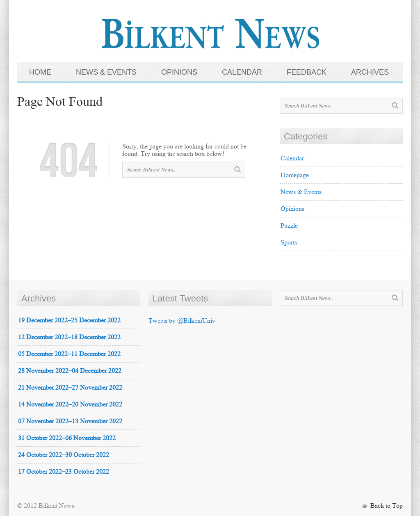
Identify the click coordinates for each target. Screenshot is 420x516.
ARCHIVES (370, 72)
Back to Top (387, 506)
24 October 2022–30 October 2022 (64, 455)
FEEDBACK (307, 72)
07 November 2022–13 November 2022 (70, 421)
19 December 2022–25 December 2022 (69, 320)
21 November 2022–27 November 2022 (70, 387)
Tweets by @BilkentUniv (182, 321)
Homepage (295, 175)
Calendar (292, 158)
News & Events (301, 192)
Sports (289, 242)
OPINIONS (179, 72)
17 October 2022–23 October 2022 (64, 471)
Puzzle (289, 225)
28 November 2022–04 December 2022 (70, 371)
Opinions (292, 209)
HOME (40, 72)
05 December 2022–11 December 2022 (69, 354)
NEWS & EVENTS (106, 72)
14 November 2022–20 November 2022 (70, 404)
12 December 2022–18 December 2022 (69, 337)
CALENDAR (242, 72)
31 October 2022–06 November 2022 (67, 438)
